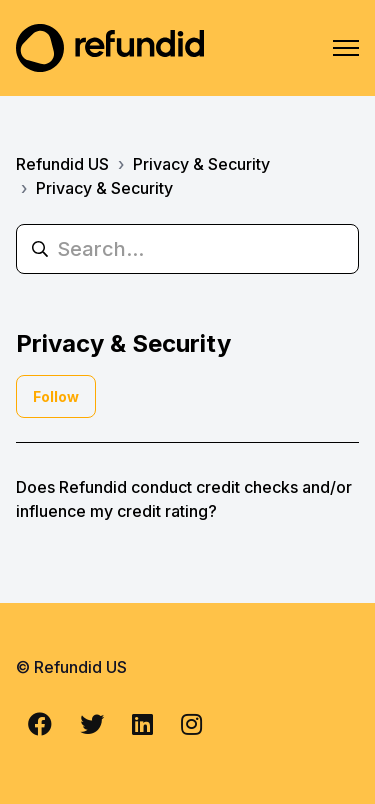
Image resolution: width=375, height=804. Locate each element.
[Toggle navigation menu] (346, 48)
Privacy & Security (201, 164)
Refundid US (62, 164)
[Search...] (187, 249)
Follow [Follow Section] (56, 396)
